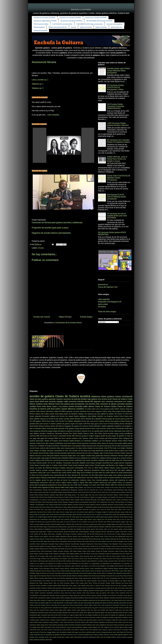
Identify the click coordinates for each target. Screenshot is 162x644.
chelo (99, 443)
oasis (93, 411)
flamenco (75, 475)
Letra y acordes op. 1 (40, 80)
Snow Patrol (93, 502)
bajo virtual (125, 588)
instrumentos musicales (65, 478)
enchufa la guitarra (65, 600)
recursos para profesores (74, 627)
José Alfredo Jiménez (95, 416)
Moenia (44, 571)
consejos (105, 595)
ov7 (124, 483)
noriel (86, 622)
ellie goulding (121, 514)
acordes (111, 433)
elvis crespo (55, 600)
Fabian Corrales (58, 551)
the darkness (62, 529)
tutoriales (129, 404)
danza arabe (103, 304)
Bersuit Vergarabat (126, 463)
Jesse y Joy (57, 406)
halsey (32, 605)
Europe (130, 549)
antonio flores (50, 507)
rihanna (91, 426)
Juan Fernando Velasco (111, 495)
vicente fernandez (76, 406)
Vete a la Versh (58, 583)
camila (52, 414)
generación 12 (61, 603)
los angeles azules (39, 480)
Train (131, 468)
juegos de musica (114, 419)
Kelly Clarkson (67, 561)
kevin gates (87, 613)
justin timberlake (63, 458)
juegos (50, 431)
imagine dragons (94, 436)
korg (118, 519)
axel (131, 416)
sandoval (95, 527)
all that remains (105, 586)
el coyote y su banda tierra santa (105, 514)
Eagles (103, 465)
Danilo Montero (106, 546)
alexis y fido (77, 586)
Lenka (106, 561)
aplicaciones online (61, 507)
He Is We (83, 554)
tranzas (57, 487)
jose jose (90, 446)
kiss (113, 446)
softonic (108, 485)
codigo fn (105, 512)
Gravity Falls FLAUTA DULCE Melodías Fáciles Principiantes (119, 178)
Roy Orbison (124, 576)
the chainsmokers (126, 460)
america (32, 507)
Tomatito (94, 581)
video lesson (99, 529)
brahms (80, 590)
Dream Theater (95, 465)
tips (61, 635)
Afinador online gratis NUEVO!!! (58, 27)
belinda (45, 590)
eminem (128, 514)
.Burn (77, 532)
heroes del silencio (57, 426)
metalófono (64, 620)
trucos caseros (94, 635)
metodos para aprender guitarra (88, 620)
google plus (99, 603)
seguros (105, 630)
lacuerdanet (33, 615)
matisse (53, 424)
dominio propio (128, 598)
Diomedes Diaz (63, 549)
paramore (129, 483)
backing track (66, 453)
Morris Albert (61, 571)
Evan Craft (40, 551)
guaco (106, 517)
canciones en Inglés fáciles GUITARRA (45, 21)
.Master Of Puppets (51, 441)
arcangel (80, 470)
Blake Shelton (58, 492)
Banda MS (89, 401)
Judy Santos (34, 561)
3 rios (101, 490)
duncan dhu (91, 514)
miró (102, 620)
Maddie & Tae (105, 566)
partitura (33, 411)
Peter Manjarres (118, 573)
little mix (82, 615)
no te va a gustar (93, 431)
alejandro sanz (99, 401)
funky (74, 517)
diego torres (81, 473)
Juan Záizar (103, 559)
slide (103, 485)
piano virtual (104, 431)
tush (84, 529)
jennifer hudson (119, 608)
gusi (131, 603)
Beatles (84, 399)
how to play (62, 605)
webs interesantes (76, 637)
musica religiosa (35, 460)
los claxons (84, 426)
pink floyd (51, 409)
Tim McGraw (128, 502)
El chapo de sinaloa (105, 549)
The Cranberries (102, 502)
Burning (92, 541)
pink (43, 460)
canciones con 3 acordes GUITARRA (45, 18)
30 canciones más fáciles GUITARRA (71, 21)
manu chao (91, 480)
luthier (109, 522)
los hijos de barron (61, 480)
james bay (91, 608)
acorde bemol (58, 505)
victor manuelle (40, 637)
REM (96, 468)
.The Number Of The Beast (78, 451)
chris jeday (43, 595)
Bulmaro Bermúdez (83, 541)
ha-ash (56, 419)
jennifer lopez (128, 608)
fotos (93, 456)
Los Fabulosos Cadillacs (89, 441)
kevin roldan (94, 478)
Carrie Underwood (42, 544)
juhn (127, 610)
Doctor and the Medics (76, 549)
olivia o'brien (118, 622)
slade (70, 632)
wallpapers (83, 416)
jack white (84, 608)
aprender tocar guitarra (66, 428)
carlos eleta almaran (89, 593)
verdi (111, 635)
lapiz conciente (42, 615)
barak (31, 590)
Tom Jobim (87, 581)
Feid (128, 492)
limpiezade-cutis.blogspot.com (110, 302)
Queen (32, 416)
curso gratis (118, 443)
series (46, 404)
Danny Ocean (116, 546)
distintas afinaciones (116, 598)
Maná (42, 401)
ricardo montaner (92, 460)
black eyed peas (127, 507)
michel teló (78, 524)
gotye (102, 517)
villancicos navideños (76, 409)
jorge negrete (97, 519)
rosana (67, 448)
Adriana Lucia (38, 536)
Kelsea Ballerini (48, 497)
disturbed (79, 514)
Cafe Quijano (102, 541)
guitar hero (126, 603)
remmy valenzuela (115, 431)
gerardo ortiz (71, 411)
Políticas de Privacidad (40, 31)
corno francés (112, 595)
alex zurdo (69, 586)
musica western (54, 622)
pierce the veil (75, 527)
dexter (102, 598)
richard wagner (93, 627)
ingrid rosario (93, 605)
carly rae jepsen (101, 593)
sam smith (74, 485)
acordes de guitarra (42, 396)
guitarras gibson (35, 478)
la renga (124, 478)
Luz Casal (92, 566)
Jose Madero (63, 559)
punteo (72, 460)
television (98, 426)
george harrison (90, 517)
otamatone (33, 625)
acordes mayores (48, 470)
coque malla (125, 512)
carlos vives (111, 428)
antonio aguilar (67, 588)
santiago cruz (87, 485)
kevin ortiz (86, 478)
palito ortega (41, 625)
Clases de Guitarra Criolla (122, 399)
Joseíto (81, 559)
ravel (54, 627)
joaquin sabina (81, 446)
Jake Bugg (68, 495)
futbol (97, 475)
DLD (131, 414)
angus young (119, 433)
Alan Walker (56, 536)
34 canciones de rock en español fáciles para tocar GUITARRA (117, 216)
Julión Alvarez (41, 411)
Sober (81, 578)
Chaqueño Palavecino (86, 544)
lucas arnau (91, 522)
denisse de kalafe (60, 514)
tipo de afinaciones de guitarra (50, 635)
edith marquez (41, 600)
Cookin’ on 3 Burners (64, 546)
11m (105, 534)
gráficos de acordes (86, 27)
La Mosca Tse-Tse (74, 497)
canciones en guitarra (89, 510)
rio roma (126, 414)
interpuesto (108, 605)
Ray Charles (62, 576)
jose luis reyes (92, 610)
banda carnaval (76, 453)
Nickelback (125, 500)
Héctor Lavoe (91, 554)
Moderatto (38, 571)
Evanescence (116, 492)
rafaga (34, 627)
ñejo (51, 640)
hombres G (57, 446)
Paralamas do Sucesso (47, 573)
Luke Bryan (84, 566)
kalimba (72, 458)
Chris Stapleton (113, 544)
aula (102, 588)
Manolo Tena (123, 566)
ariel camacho (50, 401)
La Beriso (83, 561)
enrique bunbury (44, 426)
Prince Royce (124, 416)
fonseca (104, 419)
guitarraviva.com (35, 519)
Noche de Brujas (96, 571)
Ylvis (47, 505)
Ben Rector (89, 539)
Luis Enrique (61, 500)
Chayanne (118, 426)
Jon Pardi (129, 556)
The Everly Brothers (36, 581)
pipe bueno (96, 625)
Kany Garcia (49, 561)
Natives (79, 571)
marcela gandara (102, 480)
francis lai (129, 600)
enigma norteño (47, 517)
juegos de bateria (51, 458)
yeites (31, 640)
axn (105, 588)
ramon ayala (62, 485)
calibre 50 (57, 411)
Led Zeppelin (126, 426)
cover (131, 512)
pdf (106, 438)
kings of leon (103, 478)
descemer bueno (94, 598)
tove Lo (76, 635)
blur (116, 470)
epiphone (74, 600)
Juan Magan (119, 465)
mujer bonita (34, 622)
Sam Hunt (57, 578)
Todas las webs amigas (107, 312)
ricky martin (126, 431)
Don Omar (129, 451)
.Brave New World (69, 532)
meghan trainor (61, 524)
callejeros (129, 470)
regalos (85, 627)
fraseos (32, 603)
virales (55, 637)
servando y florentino (40, 632)
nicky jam (129, 409)
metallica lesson (45, 620)
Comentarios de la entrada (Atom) (69, 323)
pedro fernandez (69, 625)
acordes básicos (35, 470)
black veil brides (35, 510)
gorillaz (98, 517)
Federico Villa (68, 551)
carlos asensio (77, 593)
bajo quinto (111, 588)
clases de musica (107, 443)
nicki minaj (126, 524)
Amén (127, 536)
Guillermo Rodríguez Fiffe (61, 554)
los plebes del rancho (114, 414)
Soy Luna (90, 421)
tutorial (39, 463)
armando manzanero (88, 588)
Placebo (32, 502)
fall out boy (66, 517)
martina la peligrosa (102, 617)
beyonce (58, 590)
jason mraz (72, 446)
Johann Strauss (121, 556)
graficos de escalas (101, 27)
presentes (121, 625)
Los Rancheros (105, 564)
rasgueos (99, 411)
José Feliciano (64, 441)
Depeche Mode (83, 465)
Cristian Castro (57, 465)
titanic (65, 635)
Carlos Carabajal (118, 541)
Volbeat (32, 505)
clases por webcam (80, 595)
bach (69, 443)
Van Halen (39, 583)
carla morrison (101, 428)
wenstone (85, 637)
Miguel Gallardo (108, 568)
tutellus (101, 635)
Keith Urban (39, 497)
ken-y (70, 613)
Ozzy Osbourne (106, 571)
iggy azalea (56, 519)
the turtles (70, 529)
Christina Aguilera (39, 546)
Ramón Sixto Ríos (52, 576)
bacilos (103, 470)
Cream (84, 546)
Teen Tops (121, 578)
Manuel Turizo (38, 568)
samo (80, 485)
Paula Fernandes (74, 573)
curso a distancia (52, 473)
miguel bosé (93, 524)
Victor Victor (88, 583)
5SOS (44, 421)
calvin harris (123, 590)
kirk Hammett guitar (98, 613)
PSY (86, 468)
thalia (122, 632)
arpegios (60, 401)
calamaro (43, 419)
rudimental (33, 630)
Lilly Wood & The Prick (125, 561)
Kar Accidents (58, 561)
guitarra (45, 399)
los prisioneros (74, 480)
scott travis (89, 630)
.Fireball (92, 532)
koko (114, 519)
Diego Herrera (44, 549)
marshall (53, 524)
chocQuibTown (34, 595)
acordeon (44, 586)
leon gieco (60, 522)
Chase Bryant (98, 544)
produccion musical (52, 460)
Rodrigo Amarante (106, 576)
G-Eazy (121, 551)
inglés (126, 456)
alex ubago (50, 453)
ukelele (104, 426)
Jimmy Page (84, 495)
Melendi (52, 404)
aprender (52, 399)
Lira (35, 564)
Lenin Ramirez (85, 497)
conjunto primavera (114, 512)
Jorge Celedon (42, 559)
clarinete (52, 595)
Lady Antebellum (92, 561)
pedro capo (67, 527)
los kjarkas (112, 615)
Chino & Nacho (119, 451)
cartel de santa (105, 510)
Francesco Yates (113, 551)
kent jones (76, 613)
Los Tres (102, 441)
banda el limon (90, 428)
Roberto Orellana (77, 576)
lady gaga (41, 438)
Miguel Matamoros (107, 500)
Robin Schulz (58, 502)
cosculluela (62, 436)
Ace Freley (92, 451)
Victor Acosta (79, 583)
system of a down (76, 448)
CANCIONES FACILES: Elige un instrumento (89, 24)
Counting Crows (76, 546)
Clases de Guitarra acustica (73, 396)
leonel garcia (125, 446)
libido (56, 438)
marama (84, 431)
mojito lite (115, 620)
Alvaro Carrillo (95, 536)
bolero (72, 590)
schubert (82, 630)
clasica (88, 595)
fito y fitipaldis (97, 419)
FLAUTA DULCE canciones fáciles (62, 24)
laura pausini (46, 522)
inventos (35, 608)
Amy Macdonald (120, 536)
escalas (89, 456)
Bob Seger (44, 541)
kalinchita (41, 613)
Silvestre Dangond (68, 502)
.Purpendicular (38, 490)
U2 (86, 409)
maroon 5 (47, 424)
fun (71, 517)
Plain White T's (128, 573)
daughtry (68, 598)
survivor (98, 632)
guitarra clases (114, 396)
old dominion (110, 622)
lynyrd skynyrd (116, 522)
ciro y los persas (78, 512)
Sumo (107, 578)
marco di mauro (74, 617)
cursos (44, 456)
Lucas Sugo (39, 566)
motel (120, 620)
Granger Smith (48, 554)
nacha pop (103, 483)
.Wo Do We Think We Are (95, 534)
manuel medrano (72, 438)
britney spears (99, 590)
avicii (66, 443)
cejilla (66, 401)
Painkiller (32, 573)
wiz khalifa (107, 637)
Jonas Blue (33, 559)
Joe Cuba (106, 556)
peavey (61, 527)
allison (44, 428)
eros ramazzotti (56, 475)
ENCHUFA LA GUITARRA (81, 10)
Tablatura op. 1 (38, 84)
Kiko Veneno (76, 561)
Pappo (38, 573)
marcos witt (113, 480)
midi (99, 620)
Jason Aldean (75, 556)
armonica (57, 453)
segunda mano (97, 630)
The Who (76, 581)
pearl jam (55, 527)
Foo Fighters (69, 421)
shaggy (49, 632)
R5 (36, 502)
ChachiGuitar (75, 544)
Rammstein (50, 502)
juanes (65, 406)
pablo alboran (89, 406)
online (120, 483)
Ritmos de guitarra (39, 27)
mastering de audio (125, 480)
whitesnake (92, 637)
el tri (47, 446)
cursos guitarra (104, 409)
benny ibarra (106, 507)
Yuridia (51, 505)
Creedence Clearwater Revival (57, 433)
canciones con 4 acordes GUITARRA (70, 18)
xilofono (113, 637)
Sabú (46, 578)
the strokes (34, 487)
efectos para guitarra (112, 421)
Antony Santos (49, 539)
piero (81, 527)
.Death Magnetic (84, 532)
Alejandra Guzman (66, 536)
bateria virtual (76, 443)
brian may (44, 510)
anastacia (33, 588)
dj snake (95, 473)
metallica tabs (70, 524)
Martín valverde (85, 500)
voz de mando (98, 448)
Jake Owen (49, 556)
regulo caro (74, 424)
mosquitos (102, 307)
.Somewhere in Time (61, 451)
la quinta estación (114, 478)
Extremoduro (48, 551)
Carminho (33, 544)
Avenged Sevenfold (102, 463)
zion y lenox (79, 487)
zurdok (47, 640)
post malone (114, 625)
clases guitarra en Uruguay (93, 512)
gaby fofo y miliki (51, 603)
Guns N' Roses (109, 424)
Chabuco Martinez (64, 544)
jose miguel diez (103, 610)
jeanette (111, 608)
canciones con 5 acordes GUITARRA (96, 18)
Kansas (43, 561)
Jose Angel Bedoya (53, 559)
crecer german (128, 595)
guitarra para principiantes (75, 404)
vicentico (43, 433)
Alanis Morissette (118, 490)
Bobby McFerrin (68, 492)
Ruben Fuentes (39, 578)
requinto (59, 399)
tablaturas (96, 396)
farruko (69, 436)
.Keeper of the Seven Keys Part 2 (115, 487)
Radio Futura (42, 502)
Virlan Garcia (103, 433)
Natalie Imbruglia (70, 571)
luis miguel (69, 416)
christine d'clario (120, 453)
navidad (33, 406)
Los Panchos (43, 500)
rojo (68, 485)
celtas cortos (122, 510)
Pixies (130, 500)
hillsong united (46, 478)
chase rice (129, 593)
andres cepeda (61, 409)
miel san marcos (55, 483)
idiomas (121, 456)
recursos (74, 27)
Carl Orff (109, 541)
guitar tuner (113, 475)
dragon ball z (72, 456)
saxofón (68, 630)
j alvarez (78, 608)
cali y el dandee (94, 453)
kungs (120, 613)
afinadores (129, 424)
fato (63, 475)
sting (126, 527)
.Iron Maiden (121, 448)
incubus (86, 605)
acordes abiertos (68, 505)
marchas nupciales (63, 617)
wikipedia (110, 426)
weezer (116, 529)
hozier (50, 519)
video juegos (116, 411)
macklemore (33, 617)
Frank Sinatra (39, 495)
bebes (40, 590)
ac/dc (110, 399)
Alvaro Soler (42, 492)
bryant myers (52, 510)
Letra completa (53, 115)
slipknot (36, 433)
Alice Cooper (34, 492)
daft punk (50, 456)
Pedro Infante (123, 441)
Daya (131, 546)
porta (108, 625)
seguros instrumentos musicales (118, 630)
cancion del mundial (75, 510)
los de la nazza (103, 615)
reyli (84, 460)
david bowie (75, 598)
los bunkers (77, 431)
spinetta (89, 632)
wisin (101, 424)
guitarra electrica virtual (116, 517)
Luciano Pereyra (48, 566)
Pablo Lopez (119, 571)
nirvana (41, 248)
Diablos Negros (34, 549)
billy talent (119, 507)
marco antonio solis (42, 448)
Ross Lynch (116, 576)
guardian (116, 603)
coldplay (81, 414)
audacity (98, 588)
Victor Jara (94, 433)
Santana (33, 443)
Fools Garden (91, 551)
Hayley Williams (75, 554)
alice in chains (95, 586)
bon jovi (85, 453)
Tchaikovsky (114, 578)
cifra (48, 595)
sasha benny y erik (59, 630)
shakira (76, 416)
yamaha (130, 637)
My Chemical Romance (51, 468)
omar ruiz (125, 622)
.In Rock (130, 532)
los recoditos (92, 458)
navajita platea (111, 524)
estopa (123, 421)
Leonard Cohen (113, 561)
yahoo (121, 529)
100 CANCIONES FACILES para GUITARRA (99, 21)
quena (127, 625)
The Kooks (111, 502)
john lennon (61, 416)
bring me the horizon (51, 436)
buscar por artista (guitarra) (115, 24)
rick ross (101, 627)
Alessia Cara (77, 536)
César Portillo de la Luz (94, 546)
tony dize (70, 635)
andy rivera (42, 507)
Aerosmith (75, 463)
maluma (122, 409)
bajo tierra (118, 588)
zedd (44, 532)
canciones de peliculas (72, 399)
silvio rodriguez (124, 438)
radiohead (78, 460)
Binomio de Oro (116, 539)
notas (110, 411)
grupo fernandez (108, 603)
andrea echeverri (41, 588)
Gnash (41, 554)
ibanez (54, 478)
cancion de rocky (62, 510)
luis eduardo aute (101, 522)
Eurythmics (33, 551)
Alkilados (83, 463)
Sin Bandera (73, 414)
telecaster (109, 632)
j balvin (105, 411)
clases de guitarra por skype (64, 595)
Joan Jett (91, 495)
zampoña (33, 532)
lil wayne (76, 615)
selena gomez (113, 438)
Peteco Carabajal (107, 573)
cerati (57, 414)
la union (127, 519)
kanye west (48, 613)
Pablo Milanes (128, 571)
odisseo (96, 622)
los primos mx (74, 522)
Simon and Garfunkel (82, 502)
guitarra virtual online (125, 475)
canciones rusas (59, 593)
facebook (103, 600)
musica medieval (43, 622)
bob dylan (121, 470)
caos (98, 510)
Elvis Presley (116, 549)
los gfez (50, 480)
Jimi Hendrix (34, 453)
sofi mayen (75, 632)
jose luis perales (107, 519)
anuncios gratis (52, 428)
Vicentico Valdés (69, 583)
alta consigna (123, 586)
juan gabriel (102, 414)
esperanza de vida (94, 600)
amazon (130, 586)
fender (127, 428)
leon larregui (49, 438)
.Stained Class (82, 534)
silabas (54, 632)
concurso (38, 456)
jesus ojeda (59, 610)
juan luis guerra (99, 446)
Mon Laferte (117, 500)
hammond (37, 605)
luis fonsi (62, 438)
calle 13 (102, 453)
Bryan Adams (72, 541)
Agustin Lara (47, 536)
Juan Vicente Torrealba (91, 559)
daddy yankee (128, 443)
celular (113, 593)
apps (80, 588)
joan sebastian (81, 411)
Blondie (124, 539)
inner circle (101, 605)
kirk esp (107, 613)
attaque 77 (82, 507)
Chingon (105, 544)
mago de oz (116, 458)
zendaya (42, 640)
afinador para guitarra (126, 505)
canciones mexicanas (114, 401)
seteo (94, 485)
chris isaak (56, 512)
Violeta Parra (40, 443)
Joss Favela (99, 495)
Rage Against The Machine (38, 576)
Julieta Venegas (124, 495)
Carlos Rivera (109, 451)
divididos (88, 473)
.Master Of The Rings (41, 534)
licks (60, 615)
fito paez (68, 475)
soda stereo (47, 406)
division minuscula (61, 456)
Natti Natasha (86, 571)
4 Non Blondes (108, 490)
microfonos (86, 524)
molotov (96, 483)
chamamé (40, 512)
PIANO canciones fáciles (41, 24)
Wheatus (118, 583)
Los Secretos (125, 564)
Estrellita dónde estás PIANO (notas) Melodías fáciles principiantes (118, 71)
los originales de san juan (124, 615)
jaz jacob (105, 608)
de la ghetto (42, 514)
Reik (98, 404)
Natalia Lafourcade (67, 468)
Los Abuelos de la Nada (53, 564)
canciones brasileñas (46, 593)
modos (100, 524)
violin (105, 529)
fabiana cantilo (57, 517)
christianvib (127, 396)
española (85, 600)
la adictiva (69, 431)
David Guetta (73, 465)
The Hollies (46, 581)
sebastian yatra (103, 460)
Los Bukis (38, 468)
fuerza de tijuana (40, 603)
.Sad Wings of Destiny (69, 534)
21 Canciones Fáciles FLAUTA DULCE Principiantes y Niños (115, 87)
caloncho (107, 590)
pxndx (128, 419)
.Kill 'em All (51, 463)
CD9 (96, 541)
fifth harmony (77, 436)
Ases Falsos (91, 463)
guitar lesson (104, 475)
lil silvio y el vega (67, 615)
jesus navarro (50, 610)
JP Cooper (41, 556)
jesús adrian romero (70, 610)
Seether (63, 578)
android (50, 588)
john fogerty (80, 519)
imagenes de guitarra (72, 426)
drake (31, 600)
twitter (62, 487)
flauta (37, 401)
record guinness (61, 627)
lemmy (53, 615)
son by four (82, 632)
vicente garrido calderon (121, 635)
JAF (36, 556)
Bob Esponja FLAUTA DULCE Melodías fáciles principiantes (117, 197)
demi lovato (50, 514)
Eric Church (124, 549)
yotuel (125, 529)
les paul (67, 522)
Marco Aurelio (60, 568)
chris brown (109, 453)
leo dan (118, 446)
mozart (124, 620)
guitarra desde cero (117, 27)
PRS (113, 571)
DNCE (65, 465)
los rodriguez (102, 458)
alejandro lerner (61, 470)
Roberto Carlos (115, 468)
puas (85, 527)
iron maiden (128, 401)
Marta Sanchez (80, 568)
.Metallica (59, 463)
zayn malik (39, 532)
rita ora (112, 627)
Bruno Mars (51, 421)
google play (91, 603)
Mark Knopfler (75, 500)
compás (99, 595)
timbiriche (37, 635)
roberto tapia (119, 627)
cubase (48, 598)
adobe (55, 586)
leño (57, 615)
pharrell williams (87, 625)
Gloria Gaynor (34, 554)
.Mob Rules (52, 534)
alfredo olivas (86, 586)
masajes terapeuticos (115, 617)
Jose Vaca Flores (73, 559)
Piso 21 (91, 468)
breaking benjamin (89, 590)
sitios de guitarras (62, 632)
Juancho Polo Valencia (114, 559)
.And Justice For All (90, 487)
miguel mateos (67, 483)
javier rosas (98, 608)
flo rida (81, 475)
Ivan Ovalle (126, 554)
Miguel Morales (119, 568)
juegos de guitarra (118, 436)
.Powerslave (67, 463)
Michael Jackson (111, 441)
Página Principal (65, 317)
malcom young (34, 524)
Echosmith (95, 549)
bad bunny (110, 470)
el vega (49, 600)
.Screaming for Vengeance (69, 490)
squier (94, 632)
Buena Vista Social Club (81, 492)
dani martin (63, 473)
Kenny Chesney (59, 497)
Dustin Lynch (87, 549)
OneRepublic (79, 468)
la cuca (122, 519)
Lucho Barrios (52, 500)
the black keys (114, 460)
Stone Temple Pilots (94, 578)
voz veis (110, 529)
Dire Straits (73, 433)
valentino (107, 635)
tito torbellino (78, 529)
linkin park (39, 424)
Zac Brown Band (127, 583)
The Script (69, 581)
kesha (81, 613)
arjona (32, 401)
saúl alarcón (75, 630)
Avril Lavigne (114, 463)
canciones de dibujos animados (112, 404)
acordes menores (79, 505)
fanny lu (109, 600)
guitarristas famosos (103, 456)
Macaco (68, 500)
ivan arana (72, 608)
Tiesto (81, 581)
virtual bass (61, 637)
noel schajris (112, 483)
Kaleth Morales (75, 441)
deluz (86, 598)
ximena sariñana (122, 637)
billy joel (113, 507)
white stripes (70, 487)
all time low (114, 586)
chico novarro (48, 512)
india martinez (65, 519)
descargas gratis (71, 514)
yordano (36, 640)
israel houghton (63, 608)
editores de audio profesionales (121, 473)
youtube (130, 529)
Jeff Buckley (110, 465)
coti (86, 414)
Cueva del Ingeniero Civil (108, 287)
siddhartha (108, 527)
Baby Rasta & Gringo (66, 539)
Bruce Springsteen (62, 541)
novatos (102, 438)
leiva (49, 615)
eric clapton (81, 456)
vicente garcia (90, 529)
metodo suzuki (73, 620)
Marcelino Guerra (49, 568)
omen (131, 622)
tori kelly (51, 487)
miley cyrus (60, 448)
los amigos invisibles (92, 615)
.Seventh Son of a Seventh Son (88, 490)
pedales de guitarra (63, 424)
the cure (55, 529)
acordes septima (90, 505)
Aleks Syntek (128, 490)
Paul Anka (65, 573)
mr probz (130, 620)
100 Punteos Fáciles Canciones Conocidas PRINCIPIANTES (116, 106)
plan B (37, 485)
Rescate (69, 576)
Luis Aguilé (57, 566)
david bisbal (34, 426)
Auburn (57, 539)
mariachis (53, 448)
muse (89, 411)
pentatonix (78, 625)
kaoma (54, 613)
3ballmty (124, 534)
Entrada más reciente (42, 317)
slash (114, 527)
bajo (89, 399)
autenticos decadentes (92, 470)
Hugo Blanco (60, 495)
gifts (68, 603)
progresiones (53, 485)
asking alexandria (73, 507)
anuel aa (75, 588)
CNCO (83, 419)
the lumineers (128, 485)
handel (43, 605)
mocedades (108, 620)
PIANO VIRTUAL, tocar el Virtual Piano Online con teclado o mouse (117, 159)
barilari (36, 590)
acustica (50, 586)
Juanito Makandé (127, 559)
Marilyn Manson (83, 433)
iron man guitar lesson (45, 608)
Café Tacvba (60, 421)
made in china (42, 617)
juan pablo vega (39, 458)
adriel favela (62, 586)
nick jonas (77, 622)
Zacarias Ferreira (35, 586)
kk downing (114, 613)
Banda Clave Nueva (79, 539)
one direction (90, 404)
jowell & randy (114, 610)
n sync (61, 622)
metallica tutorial (55, 620)
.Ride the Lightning (54, 490)
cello (108, 593)
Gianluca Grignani (49, 495)
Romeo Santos (35, 414)
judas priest (91, 409)
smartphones (120, 527)
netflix (120, 524)
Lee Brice (100, 561)
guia (121, 603)
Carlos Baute (34, 465)
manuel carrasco (127, 458)
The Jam (53, 581)
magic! (123, 522)
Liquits (32, 564)
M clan (98, 566)
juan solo (122, 610)
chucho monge (64, 512)
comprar (93, 595)
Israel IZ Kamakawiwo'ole (114, 554)
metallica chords (127, 617)
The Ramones (61, 581)
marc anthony (83, 438)
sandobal (89, 527)
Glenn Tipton (128, 551)
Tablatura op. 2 (38, 88)
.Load (31, 534)
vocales (67, 637)
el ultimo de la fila (36, 475)
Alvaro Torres (104, 536)
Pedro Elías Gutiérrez (86, 573)
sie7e (99, 485)
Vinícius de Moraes (99, 583)
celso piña (114, 510)
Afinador (77, 419)
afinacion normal (113, 505)
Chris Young (123, 544)
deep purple (63, 414)
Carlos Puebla (128, 541)
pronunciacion (64, 460)
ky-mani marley (128, 613)
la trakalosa (83, 458)
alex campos (50, 443)
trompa (81, 635)
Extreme (123, 492)
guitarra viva (96, 399)
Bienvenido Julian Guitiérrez (102, 539)
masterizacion (35, 483)
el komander (120, 428)
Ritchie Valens (104, 468)
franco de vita (89, 475)
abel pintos (50, 411)
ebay (35, 600)
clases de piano (36, 399)
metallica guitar (34, 620)
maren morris (94, 438)
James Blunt (66, 556)
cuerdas (53, 598)
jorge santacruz (82, 610)
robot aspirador (104, 299)
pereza (32, 485)
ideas (72, 605)
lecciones (54, 522)
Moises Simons (52, 571)
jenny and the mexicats (37, 610)
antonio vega (72, 470)
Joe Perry (112, 556)
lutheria (109, 458)
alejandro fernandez (42, 416)
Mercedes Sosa (95, 500)
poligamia (103, 625)
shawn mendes (64, 419)
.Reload (45, 490)
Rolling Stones (119, 424)
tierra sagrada (43, 487)
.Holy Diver (123, 532)
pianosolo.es (103, 284)
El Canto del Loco (106, 492)
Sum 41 (103, 578)
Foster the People (102, 551)
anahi (37, 507)
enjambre (46, 475)
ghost (50, 446)
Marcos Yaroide (70, 568)
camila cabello (34, 593)
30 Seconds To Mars (114, 534)
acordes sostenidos (101, 505)
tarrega (104, 632)
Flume (84, 551)
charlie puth (42, 473)
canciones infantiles (77, 401)
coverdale (120, 595)
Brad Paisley (52, 541)
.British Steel (100, 487)
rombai (125, 627)
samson (50, 630)
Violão (113, 583)
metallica (39, 404)
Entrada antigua (86, 317)
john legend (78, 478)
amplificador (59, 443)
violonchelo (40, 441)
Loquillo (92, 497)
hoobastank (44, 519)
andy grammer (57, 588)
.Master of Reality (40, 451)
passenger (61, 625)
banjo (131, 588)
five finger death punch (119, 600)
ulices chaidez (88, 448)
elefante (89, 419)
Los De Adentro (83, 564)
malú (48, 617)
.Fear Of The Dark (110, 448)
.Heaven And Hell (100, 532)
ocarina (91, 622)
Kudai (66, 497)
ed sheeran (42, 409)
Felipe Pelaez (77, 551)
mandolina (54, 617)
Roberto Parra (88, 576)
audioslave (89, 507)
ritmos (39, 406)
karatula (65, 613)
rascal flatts (40, 627)
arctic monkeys (99, 421)
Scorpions (125, 468)
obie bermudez (38, 527)
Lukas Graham (76, 566)
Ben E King (50, 492)
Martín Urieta (90, 568)
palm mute (48, 625)
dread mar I (34, 446)
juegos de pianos (59, 431)
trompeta (86, 635)
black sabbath (35, 419)
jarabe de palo (106, 436)
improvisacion (79, 605)
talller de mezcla (117, 485)
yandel (44, 463)
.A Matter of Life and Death (55, 532)
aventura (33, 436)
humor (68, 605)
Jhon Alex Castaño (96, 556)
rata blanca (48, 627)
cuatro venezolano (39, 598)
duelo (85, 514)
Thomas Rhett (119, 502)
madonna (83, 480)
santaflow (102, 527)
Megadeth (77, 421)
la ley (77, 458)
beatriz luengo (97, 507)
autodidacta (128, 433)
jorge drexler (88, 519)
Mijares (127, 568)
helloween (114, 456)
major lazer (129, 522)
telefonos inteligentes (45, 529)
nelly (65, 622)
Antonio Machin (40, 539)
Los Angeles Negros (101, 497)
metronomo (44, 483)
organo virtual (47, 527)
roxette (130, 627)
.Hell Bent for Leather (113, 532)
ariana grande (80, 428)
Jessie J (74, 495)
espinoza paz (92, 414)
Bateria (32, 404)
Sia (44, 453)
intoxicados (116, 605)
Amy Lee (111, 536)
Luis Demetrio (66, 566)
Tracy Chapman (102, 581)
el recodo (50, 419)
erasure (80, 600)
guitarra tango (128, 517)
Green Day (59, 404)
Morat (41, 453)
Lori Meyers (41, 564)
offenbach (102, 622)
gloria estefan (74, 603)
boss (76, 590)
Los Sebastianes (115, 564)
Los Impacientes (94, 564)
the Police (127, 632)
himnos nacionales (52, 605)
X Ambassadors (40, 505)
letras (104, 396)
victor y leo (48, 637)
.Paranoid (50, 451)
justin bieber (115, 409)
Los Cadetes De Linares (115, 497)
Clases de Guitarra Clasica (106, 406)
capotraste (33, 473)
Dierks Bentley (54, 549)
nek (117, 524)
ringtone (106, 627)
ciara (71, 512)
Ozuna (84, 421)
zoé (97, 409)
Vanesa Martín (48, 583)
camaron (130, 590)
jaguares (73, 519)
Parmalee (58, 573)
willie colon (100, 637)
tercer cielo (116, 632)
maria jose (92, 617)
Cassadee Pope (53, 544)
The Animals (129, 578)
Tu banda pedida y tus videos (117, 581)
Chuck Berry (93, 492)
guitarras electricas (41, 431)
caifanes (53, 416)
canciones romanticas (89, 443)
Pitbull (130, 441)
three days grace (93, 424)
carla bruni (68, 593)
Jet (78, 495)
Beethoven (100, 451)
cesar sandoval (120, 593)
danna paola (34, 514)
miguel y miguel (78, 483)
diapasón (107, 598)
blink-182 (39, 436)
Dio (98, 492)
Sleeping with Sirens (72, 578)
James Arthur (57, 556)
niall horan (70, 622)
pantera (54, 625)
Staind (85, 578)
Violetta (108, 583)
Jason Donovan (84, 556)
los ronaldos (83, 522)
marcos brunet (84, 617)
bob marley (45, 414)
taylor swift (83, 424)
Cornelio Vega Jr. (46, 465)
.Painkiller (59, 534)
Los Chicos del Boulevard (70, 564)
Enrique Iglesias (127, 411)
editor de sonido (104, 473)
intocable (64, 446)
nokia (83, 622)
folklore (64, 411)
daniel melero (60, 598)
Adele (72, 419)
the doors (33, 463)
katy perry (108, 446)
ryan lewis (44, 630)
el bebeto (41, 446)
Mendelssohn (99, 568)
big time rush (65, 590)
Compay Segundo (51, 546)
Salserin (51, 578)
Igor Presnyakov (100, 554)
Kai (39, 561)
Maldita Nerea (114, 566)
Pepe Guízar (97, 573)
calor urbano (114, 590)
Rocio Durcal (96, 576)
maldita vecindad (44, 524)
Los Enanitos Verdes (111, 416)
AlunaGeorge (85, 536)
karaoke (60, 613)
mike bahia (89, 483)
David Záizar (125, 546)
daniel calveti (72, 473)
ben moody (51, 590)
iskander (55, 608)
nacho (104, 524)
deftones (82, 598)
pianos (123, 419)
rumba (39, 630)
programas (44, 485)
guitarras (85, 436)
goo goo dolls (83, 603)
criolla (31, 598)
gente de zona (80, 517)
